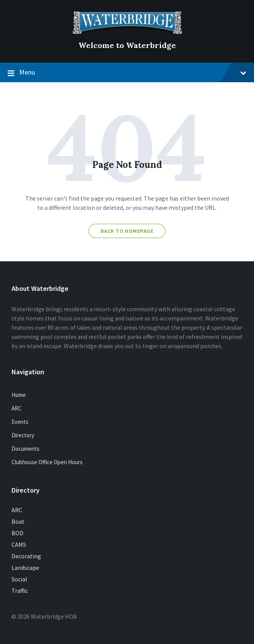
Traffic (20, 591)
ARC (17, 408)
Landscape (25, 568)
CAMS (19, 544)
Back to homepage (127, 231)
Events (20, 422)
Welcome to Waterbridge (127, 45)
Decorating (26, 556)
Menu (127, 73)
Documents (26, 449)
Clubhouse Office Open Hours (47, 462)
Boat (18, 521)
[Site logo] (127, 32)
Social (19, 579)
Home (19, 395)
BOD (17, 533)
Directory (23, 435)
